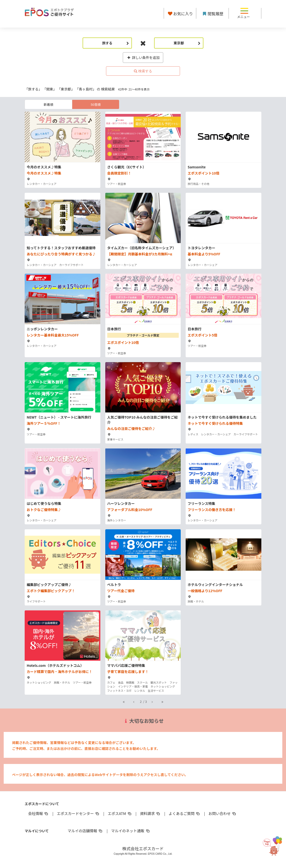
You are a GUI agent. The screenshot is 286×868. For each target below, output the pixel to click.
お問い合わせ (223, 813)
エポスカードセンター (78, 813)
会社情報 (38, 813)
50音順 (96, 104)
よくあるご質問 (185, 813)
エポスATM (120, 813)
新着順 (48, 104)
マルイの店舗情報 (85, 831)
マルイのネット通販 (131, 831)
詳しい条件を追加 (143, 57)
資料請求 (150, 813)
